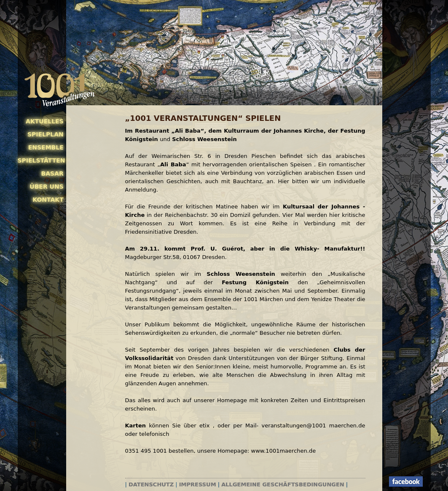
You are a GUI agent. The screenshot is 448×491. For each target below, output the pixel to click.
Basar (52, 173)
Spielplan (46, 134)
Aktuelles (45, 121)
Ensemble (46, 147)
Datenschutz (151, 484)
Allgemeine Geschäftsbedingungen (283, 484)
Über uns (46, 187)
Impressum (198, 484)
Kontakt (48, 200)
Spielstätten (41, 160)
